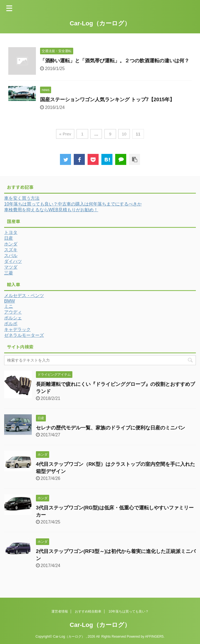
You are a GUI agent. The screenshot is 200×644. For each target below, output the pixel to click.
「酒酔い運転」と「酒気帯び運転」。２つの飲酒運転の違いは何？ (115, 61)
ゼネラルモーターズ (24, 335)
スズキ (11, 250)
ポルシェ (13, 318)
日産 (9, 238)
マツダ (11, 267)
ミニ (9, 306)
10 (124, 134)
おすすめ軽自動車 (88, 611)
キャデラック (17, 329)
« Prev (65, 134)
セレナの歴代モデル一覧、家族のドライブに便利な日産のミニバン (110, 428)
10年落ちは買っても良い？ (129, 611)
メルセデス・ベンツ (24, 296)
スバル (11, 256)
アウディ (13, 312)
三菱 (9, 273)
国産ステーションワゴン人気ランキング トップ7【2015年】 (107, 100)
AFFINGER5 (154, 637)
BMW (10, 301)
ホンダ (11, 244)
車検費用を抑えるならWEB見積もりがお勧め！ (51, 210)
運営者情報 (60, 611)
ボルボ (11, 324)
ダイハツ (13, 261)
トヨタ (11, 232)
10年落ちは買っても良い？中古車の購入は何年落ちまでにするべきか (73, 204)
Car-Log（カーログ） (100, 23)
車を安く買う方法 (22, 198)
